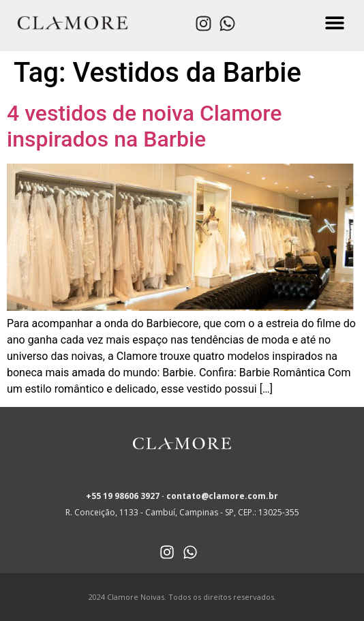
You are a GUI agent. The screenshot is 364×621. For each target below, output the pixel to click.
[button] (335, 22)
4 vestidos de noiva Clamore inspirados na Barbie (144, 126)
